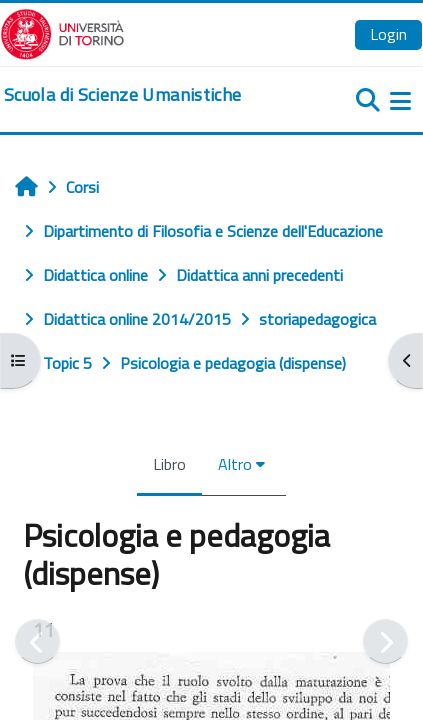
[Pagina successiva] (385, 641)
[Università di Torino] (62, 32)
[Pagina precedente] (37, 641)
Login (388, 34)
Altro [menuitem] (235, 464)
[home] (122, 95)
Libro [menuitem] (169, 464)
